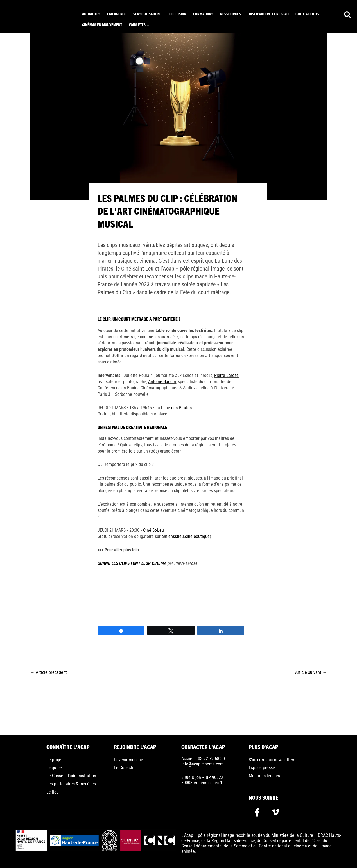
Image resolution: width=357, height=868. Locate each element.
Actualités (91, 14)
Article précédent (48, 672)
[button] (148, 14)
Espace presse (262, 768)
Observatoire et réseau (268, 14)
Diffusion (178, 14)
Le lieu (53, 793)
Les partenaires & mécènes (71, 784)
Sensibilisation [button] (146, 14)
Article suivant (311, 672)
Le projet (55, 760)
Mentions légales (264, 776)
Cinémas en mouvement (102, 24)
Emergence (117, 14)
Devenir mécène (128, 760)
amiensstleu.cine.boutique (186, 536)
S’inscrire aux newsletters (272, 760)
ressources (231, 14)
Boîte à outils (307, 14)
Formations (203, 14)
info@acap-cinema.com (202, 764)
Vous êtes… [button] (139, 24)
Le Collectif (124, 768)
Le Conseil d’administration (71, 776)
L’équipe (54, 768)
